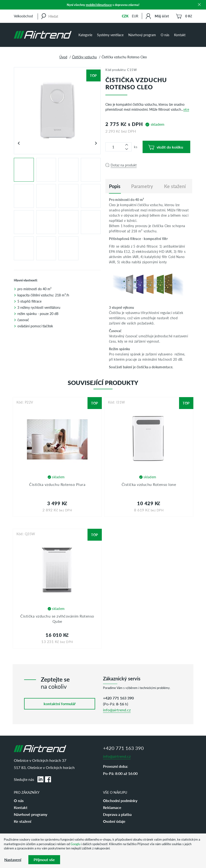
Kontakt (180, 35)
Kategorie (85, 35)
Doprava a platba (117, 814)
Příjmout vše (44, 860)
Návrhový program (142, 35)
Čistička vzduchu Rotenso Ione (149, 484)
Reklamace (112, 807)
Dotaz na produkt (124, 165)
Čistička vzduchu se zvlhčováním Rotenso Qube (57, 619)
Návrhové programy (31, 814)
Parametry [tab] (142, 186)
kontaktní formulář (60, 704)
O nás (165, 35)
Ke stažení (23, 821)
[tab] (115, 186)
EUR (135, 16)
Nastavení (13, 860)
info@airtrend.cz (117, 710)
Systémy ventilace (110, 35)
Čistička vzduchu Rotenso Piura (57, 484)
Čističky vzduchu (84, 57)
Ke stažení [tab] (175, 186)
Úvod (63, 57)
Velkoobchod (23, 16)
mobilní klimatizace (99, 5)
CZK (125, 16)
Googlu (75, 844)
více (186, 109)
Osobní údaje (114, 821)
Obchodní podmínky (120, 801)
